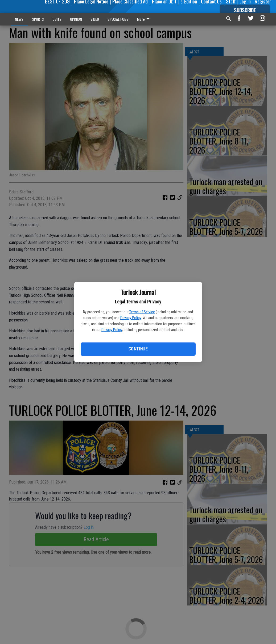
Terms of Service (142, 312)
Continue (138, 349)
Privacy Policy (131, 318)
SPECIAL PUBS (118, 19)
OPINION (76, 19)
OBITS (57, 19)
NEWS (19, 19)
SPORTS (38, 19)
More (144, 19)
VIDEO (95, 19)
